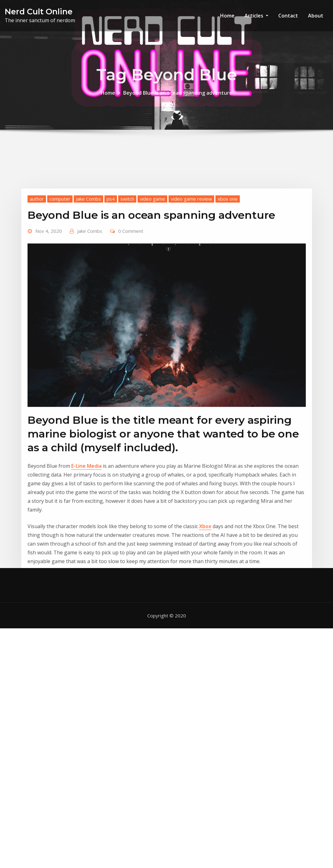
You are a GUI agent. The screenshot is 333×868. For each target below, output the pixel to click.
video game (152, 252)
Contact (288, 16)
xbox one (228, 252)
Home (227, 16)
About (316, 16)
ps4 (111, 252)
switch (127, 252)
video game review (191, 252)
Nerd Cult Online (39, 11)
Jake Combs (88, 252)
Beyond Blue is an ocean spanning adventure (178, 97)
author (37, 252)
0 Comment (131, 284)
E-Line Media (86, 519)
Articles (256, 16)
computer (60, 252)
